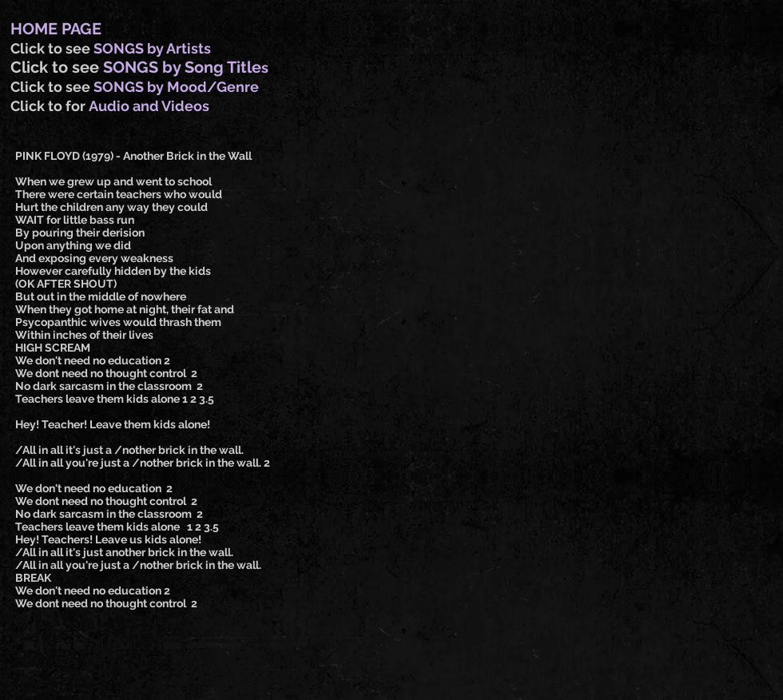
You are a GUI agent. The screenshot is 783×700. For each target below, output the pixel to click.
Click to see (52, 48)
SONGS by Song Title (182, 67)
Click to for (50, 106)
